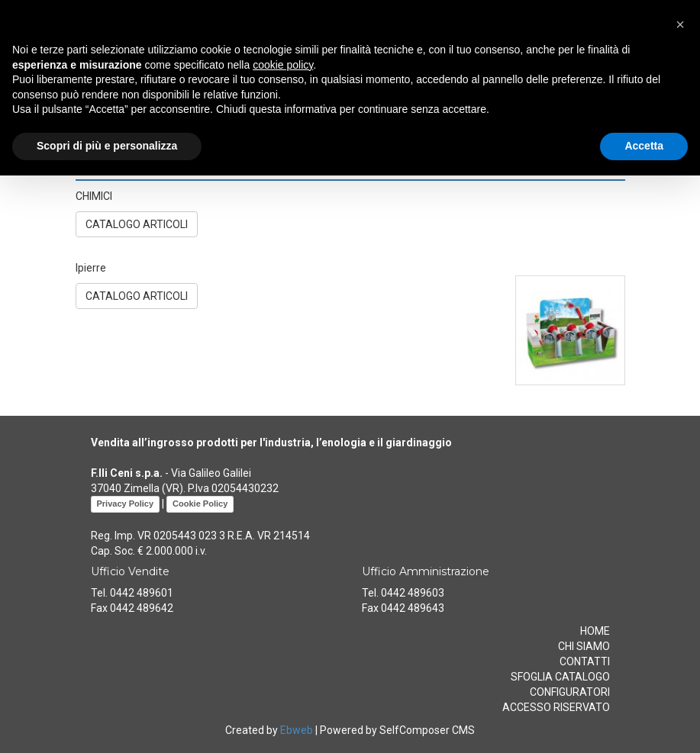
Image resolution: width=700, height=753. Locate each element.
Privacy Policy (126, 504)
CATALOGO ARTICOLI (137, 224)
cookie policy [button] (283, 65)
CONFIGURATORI (570, 692)
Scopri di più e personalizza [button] (107, 146)
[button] (680, 24)
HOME (595, 631)
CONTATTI (585, 661)
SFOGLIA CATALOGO (560, 677)
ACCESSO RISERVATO (556, 707)
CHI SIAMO (584, 646)
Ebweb (297, 730)
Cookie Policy (200, 504)
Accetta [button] (644, 146)
